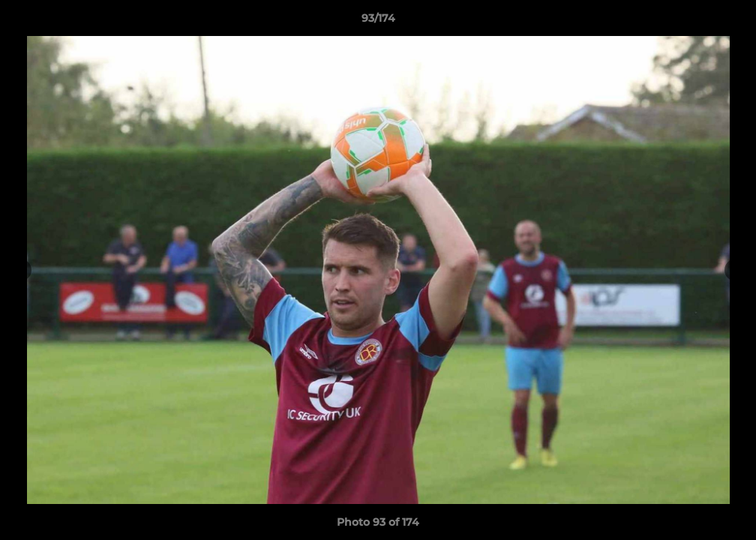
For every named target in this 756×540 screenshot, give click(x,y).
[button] (729, 22)
